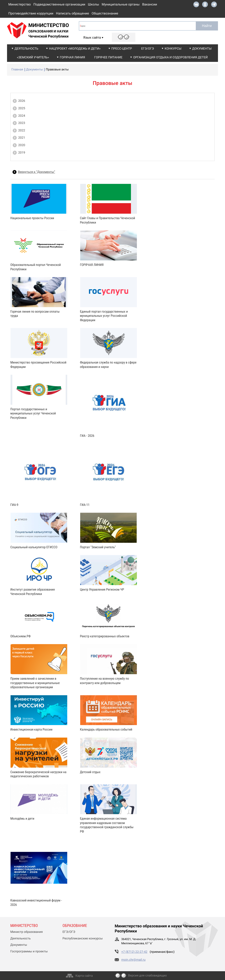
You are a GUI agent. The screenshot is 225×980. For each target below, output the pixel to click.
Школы (93, 4)
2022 (22, 131)
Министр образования (26, 932)
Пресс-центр (122, 49)
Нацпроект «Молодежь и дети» (75, 49)
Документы (202, 49)
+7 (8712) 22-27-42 (134, 952)
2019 (22, 153)
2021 (22, 138)
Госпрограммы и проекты (29, 951)
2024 (22, 116)
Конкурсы (173, 49)
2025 (22, 108)
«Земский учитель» (33, 57)
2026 (22, 101)
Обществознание (105, 13)
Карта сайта (84, 976)
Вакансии (150, 4)
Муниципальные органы (121, 4)
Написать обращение (73, 13)
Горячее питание (108, 57)
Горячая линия (72, 57)
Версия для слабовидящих (147, 976)
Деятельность (26, 49)
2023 (22, 123)
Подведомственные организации (59, 4)
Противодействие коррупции (31, 13)
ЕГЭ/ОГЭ (148, 49)
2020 (22, 145)
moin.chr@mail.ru (133, 960)
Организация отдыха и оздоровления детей (170, 57)
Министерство (20, 4)
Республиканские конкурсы (83, 939)
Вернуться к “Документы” (37, 172)
